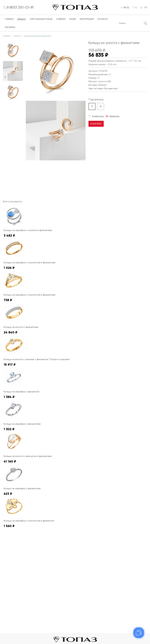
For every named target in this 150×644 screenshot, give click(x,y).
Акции (73, 20)
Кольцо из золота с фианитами (38, 37)
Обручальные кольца (41, 20)
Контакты (103, 20)
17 (92, 107)
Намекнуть (114, 117)
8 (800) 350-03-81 (22, 8)
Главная (9, 20)
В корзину (96, 124)
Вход (125, 8)
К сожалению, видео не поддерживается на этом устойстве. (48, 173)
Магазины (10, 28)
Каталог (22, 20)
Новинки (61, 20)
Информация (87, 20)
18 (101, 107)
